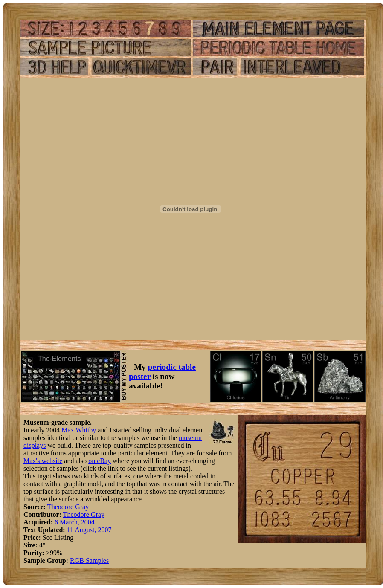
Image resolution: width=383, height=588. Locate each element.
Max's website (43, 461)
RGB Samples (89, 560)
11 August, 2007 (89, 530)
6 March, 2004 (75, 522)
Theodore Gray (68, 507)
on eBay (100, 461)
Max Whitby (79, 430)
